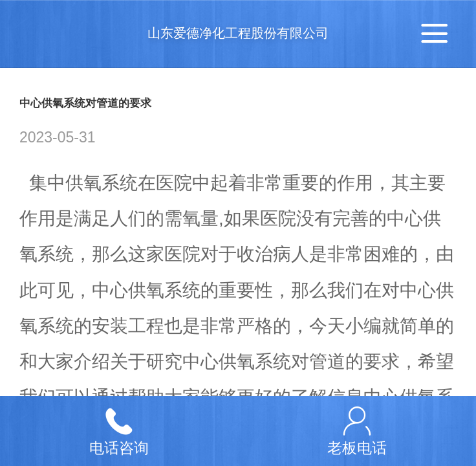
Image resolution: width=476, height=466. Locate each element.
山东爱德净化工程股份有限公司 (238, 33)
